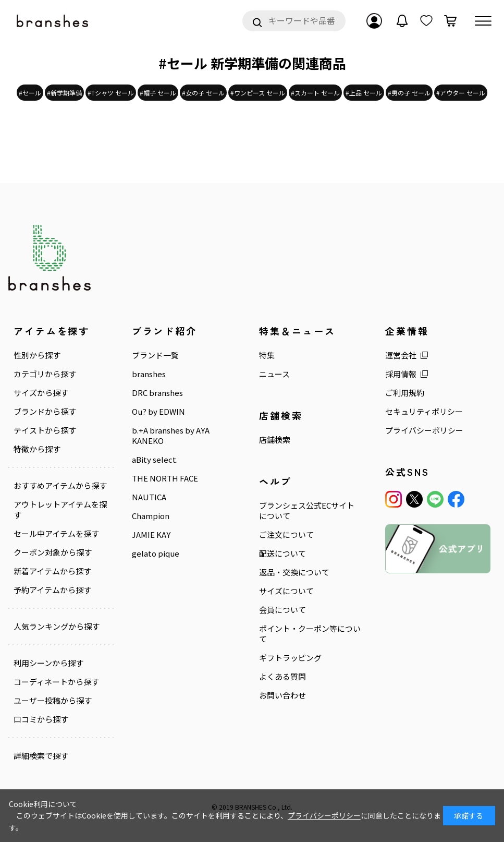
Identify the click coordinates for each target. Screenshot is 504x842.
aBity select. (155, 460)
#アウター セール (461, 93)
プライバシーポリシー (424, 430)
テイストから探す (45, 430)
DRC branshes (157, 393)
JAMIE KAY (151, 535)
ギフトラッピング (290, 658)
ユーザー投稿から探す (53, 701)
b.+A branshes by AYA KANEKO (171, 436)
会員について (282, 610)
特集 (267, 355)
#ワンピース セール (258, 93)
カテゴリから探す (45, 374)
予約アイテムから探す (52, 590)
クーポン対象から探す (53, 552)
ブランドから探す (45, 412)
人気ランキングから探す (57, 627)
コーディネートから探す (56, 682)
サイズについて (286, 591)
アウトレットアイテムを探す (60, 510)
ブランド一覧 (155, 355)
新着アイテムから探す (52, 571)
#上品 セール (364, 93)
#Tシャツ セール (111, 93)
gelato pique (156, 554)
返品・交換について (294, 572)
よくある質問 (282, 677)
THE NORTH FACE (165, 478)
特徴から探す (37, 449)
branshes (149, 374)
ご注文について (286, 535)
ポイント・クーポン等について (310, 634)
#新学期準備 (64, 93)
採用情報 (401, 374)
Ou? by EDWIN (158, 412)
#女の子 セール (203, 93)
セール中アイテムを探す (56, 534)
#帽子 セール (158, 93)
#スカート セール (315, 93)
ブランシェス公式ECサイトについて (307, 511)
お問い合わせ (282, 695)
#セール (30, 93)
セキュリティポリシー (424, 412)
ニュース (274, 374)
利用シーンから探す (48, 663)
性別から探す (37, 355)
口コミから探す (41, 719)
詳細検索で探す (41, 755)
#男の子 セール (409, 93)
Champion (151, 516)
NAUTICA (149, 497)
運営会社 (401, 355)
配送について (282, 554)
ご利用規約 (405, 393)
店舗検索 (275, 440)
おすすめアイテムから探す (60, 486)
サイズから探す (41, 393)
